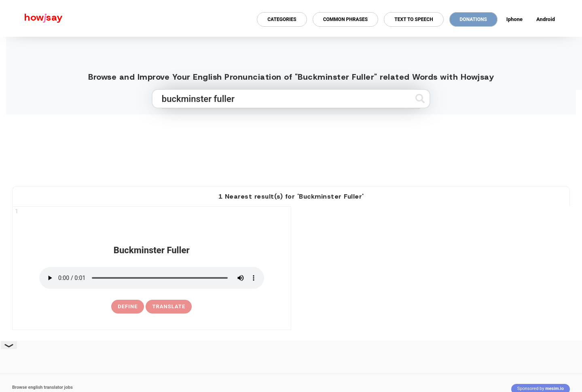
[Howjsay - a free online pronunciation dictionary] (31, 18)
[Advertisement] (291, 147)
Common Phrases (346, 19)
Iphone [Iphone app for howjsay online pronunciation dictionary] (514, 19)
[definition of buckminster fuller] (128, 307)
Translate (169, 306)
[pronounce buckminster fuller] (152, 278)
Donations (473, 19)
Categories (282, 19)
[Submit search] (420, 99)
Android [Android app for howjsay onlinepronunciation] (546, 19)
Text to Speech (414, 19)
